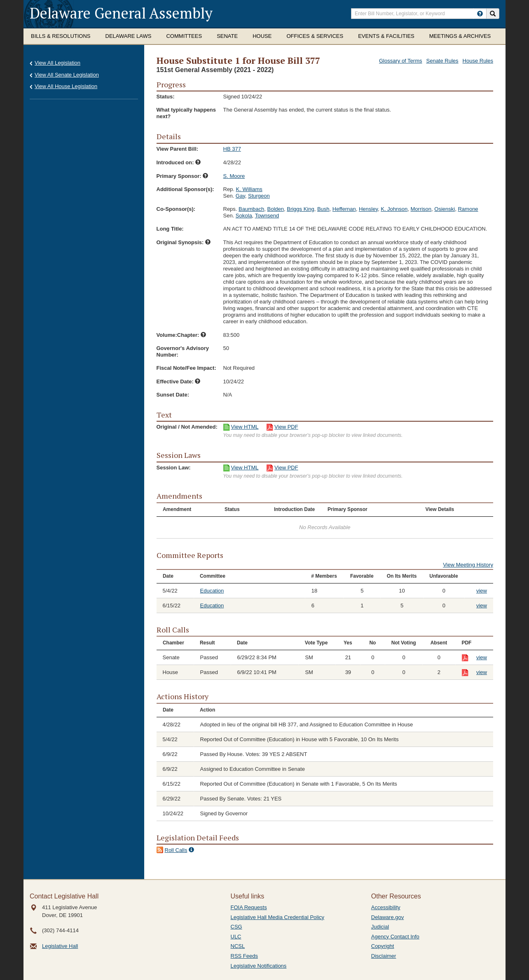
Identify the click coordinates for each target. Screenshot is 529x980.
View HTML (245, 427)
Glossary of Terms (401, 61)
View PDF (286, 427)
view (482, 591)
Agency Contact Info (395, 937)
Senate (227, 36)
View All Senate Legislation (67, 75)
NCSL (238, 946)
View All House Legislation (66, 86)
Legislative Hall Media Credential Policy (278, 917)
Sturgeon (259, 196)
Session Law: (174, 468)
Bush (323, 209)
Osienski (445, 209)
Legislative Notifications (259, 966)
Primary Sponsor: (183, 176)
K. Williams (249, 189)
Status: (166, 97)
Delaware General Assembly (121, 13)
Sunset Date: (173, 395)
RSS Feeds (244, 956)
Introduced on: (179, 162)
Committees (184, 36)
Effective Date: (179, 381)
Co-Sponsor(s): (176, 209)
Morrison (421, 209)
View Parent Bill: (178, 149)
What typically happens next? (186, 113)
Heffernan (344, 209)
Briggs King (300, 209)
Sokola (244, 216)
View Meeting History (468, 565)
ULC (236, 937)
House (262, 36)
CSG (236, 927)
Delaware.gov (388, 917)
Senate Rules (442, 61)
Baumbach (251, 209)
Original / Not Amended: (187, 427)
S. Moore (234, 176)
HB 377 (232, 149)
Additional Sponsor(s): (185, 189)
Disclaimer (384, 956)
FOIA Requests (249, 907)
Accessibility (386, 907)
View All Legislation (57, 63)
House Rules (478, 61)
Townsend (267, 216)
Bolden (275, 209)
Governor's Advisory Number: (183, 351)
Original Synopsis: (184, 242)
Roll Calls (176, 850)
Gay (240, 196)
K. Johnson (394, 209)
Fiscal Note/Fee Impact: (186, 368)
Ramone (468, 209)
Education (212, 591)
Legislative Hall (60, 946)
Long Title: (170, 229)
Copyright (383, 946)
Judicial (380, 927)
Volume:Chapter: (181, 335)
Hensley (368, 209)
